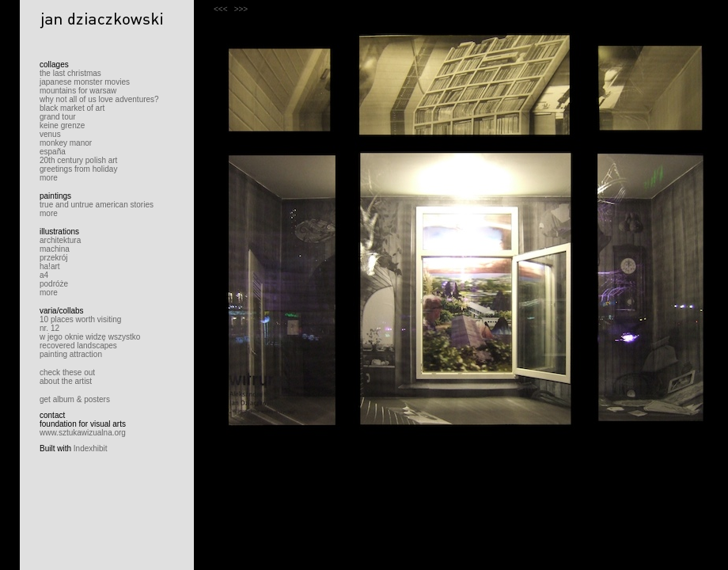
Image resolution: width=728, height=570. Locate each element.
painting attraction (71, 354)
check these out (67, 372)
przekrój (54, 258)
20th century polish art (78, 160)
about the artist (66, 381)
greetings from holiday (78, 169)
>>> (241, 9)
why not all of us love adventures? (99, 99)
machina (55, 249)
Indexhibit (91, 448)
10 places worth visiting (80, 319)
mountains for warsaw (78, 91)
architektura (60, 240)
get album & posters (75, 399)
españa (53, 152)
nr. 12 (49, 328)
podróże (54, 284)
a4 (44, 275)
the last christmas (70, 73)
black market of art (72, 108)
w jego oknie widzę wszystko (90, 337)
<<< (221, 9)
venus (50, 134)
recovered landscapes (78, 346)
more (49, 178)
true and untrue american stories (97, 205)
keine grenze (62, 125)
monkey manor (66, 143)
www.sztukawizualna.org (83, 433)
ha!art (50, 266)
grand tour (58, 117)
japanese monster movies (85, 82)
